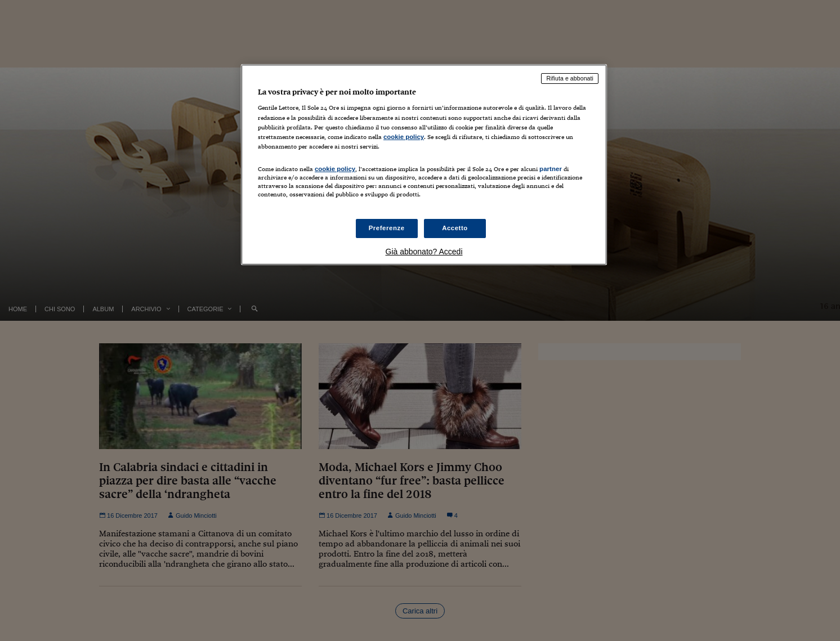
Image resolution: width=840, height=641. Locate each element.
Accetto (455, 228)
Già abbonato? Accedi (424, 252)
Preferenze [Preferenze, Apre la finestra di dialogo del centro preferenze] (387, 228)
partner (551, 169)
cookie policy (404, 137)
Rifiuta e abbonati (570, 78)
